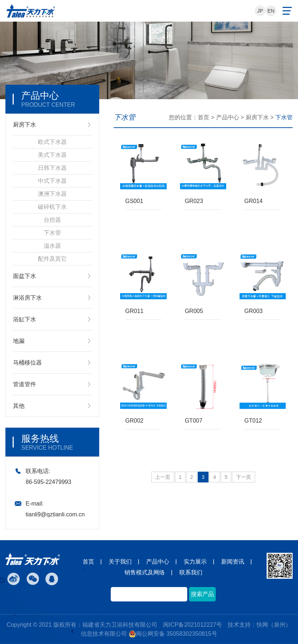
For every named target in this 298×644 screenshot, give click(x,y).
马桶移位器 (27, 363)
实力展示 (195, 562)
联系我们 (191, 572)
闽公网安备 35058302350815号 (173, 634)
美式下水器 (52, 155)
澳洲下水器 (52, 194)
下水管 (52, 233)
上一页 (163, 477)
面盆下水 (25, 276)
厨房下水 (25, 125)
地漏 (19, 341)
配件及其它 (52, 259)
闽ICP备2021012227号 (193, 625)
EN (271, 11)
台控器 (52, 220)
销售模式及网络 (145, 572)
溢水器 (52, 246)
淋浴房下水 (27, 298)
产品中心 (228, 117)
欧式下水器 (52, 142)
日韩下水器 (52, 168)
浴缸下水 (25, 319)
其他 (19, 406)
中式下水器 (52, 181)
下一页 (244, 477)
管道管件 (25, 384)
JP (260, 11)
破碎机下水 (52, 207)
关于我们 (120, 562)
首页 (203, 117)
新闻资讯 (233, 562)
